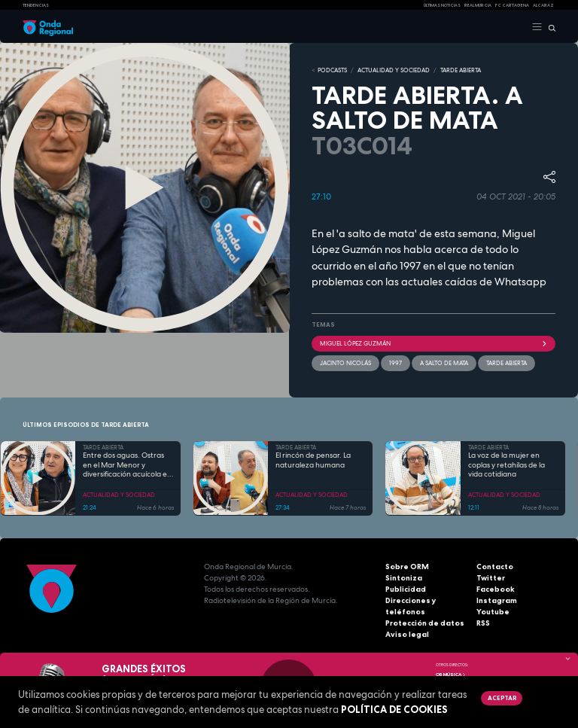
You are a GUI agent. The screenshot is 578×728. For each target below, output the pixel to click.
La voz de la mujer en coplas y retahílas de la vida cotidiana (507, 465)
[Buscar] (549, 27)
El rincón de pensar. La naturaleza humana (313, 460)
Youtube (493, 612)
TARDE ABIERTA (461, 70)
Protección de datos (425, 623)
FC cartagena (512, 5)
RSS (483, 623)
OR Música (451, 675)
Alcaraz (543, 5)
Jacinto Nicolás (345, 363)
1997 (395, 363)
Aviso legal (407, 634)
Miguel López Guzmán (433, 343)
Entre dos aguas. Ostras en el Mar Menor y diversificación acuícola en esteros (127, 465)
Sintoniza (404, 578)
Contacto (495, 567)
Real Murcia (478, 5)
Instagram (497, 600)
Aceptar (502, 698)
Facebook (496, 589)
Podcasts (332, 70)
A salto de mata (444, 363)
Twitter (491, 578)
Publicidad (406, 589)
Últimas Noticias (442, 5)
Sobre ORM (407, 567)
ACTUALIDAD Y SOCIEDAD (394, 70)
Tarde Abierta (507, 363)
